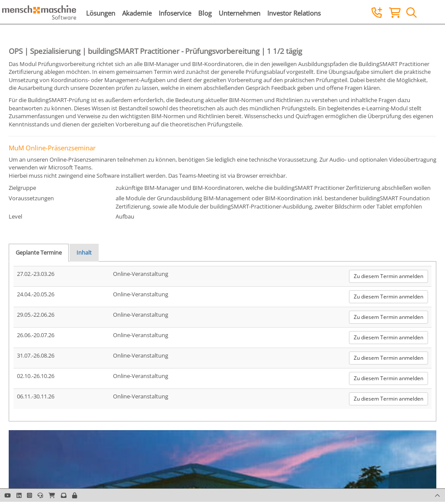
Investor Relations (294, 13)
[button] (75, 495)
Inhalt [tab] (84, 252)
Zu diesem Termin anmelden (389, 276)
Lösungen (101, 13)
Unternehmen (239, 13)
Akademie (137, 13)
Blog (205, 13)
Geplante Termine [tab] (39, 252)
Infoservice (175, 13)
